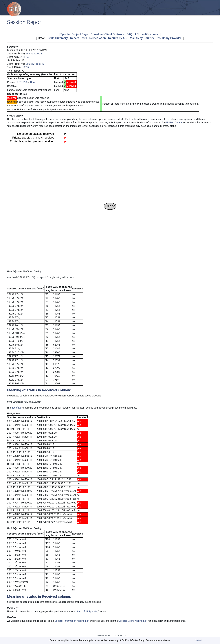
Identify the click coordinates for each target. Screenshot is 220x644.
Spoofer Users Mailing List (133, 621)
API (137, 34)
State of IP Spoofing (87, 612)
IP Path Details (174, 123)
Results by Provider (168, 38)
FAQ (129, 34)
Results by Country (141, 38)
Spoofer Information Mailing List (72, 621)
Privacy (198, 640)
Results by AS (117, 38)
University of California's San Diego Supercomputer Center (139, 640)
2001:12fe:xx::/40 (35, 64)
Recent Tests (79, 38)
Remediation (98, 38)
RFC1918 (22, 82)
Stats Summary (58, 38)
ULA (32, 82)
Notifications (150, 34)
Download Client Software (107, 34)
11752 (26, 57)
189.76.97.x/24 (34, 54)
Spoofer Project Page (74, 34)
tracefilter (17, 408)
